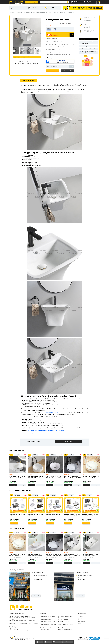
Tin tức (80, 620)
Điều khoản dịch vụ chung (65, 629)
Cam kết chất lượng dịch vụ (47, 628)
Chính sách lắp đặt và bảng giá (48, 616)
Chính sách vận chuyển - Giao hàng (47, 622)
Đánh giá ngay (69, 441)
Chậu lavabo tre (53, 430)
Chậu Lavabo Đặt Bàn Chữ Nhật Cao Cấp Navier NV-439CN (90, 555)
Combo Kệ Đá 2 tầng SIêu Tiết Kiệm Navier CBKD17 (36, 515)
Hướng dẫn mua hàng (64, 628)
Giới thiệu (80, 616)
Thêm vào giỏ (22, 485)
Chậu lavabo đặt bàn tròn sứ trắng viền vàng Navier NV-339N (18, 477)
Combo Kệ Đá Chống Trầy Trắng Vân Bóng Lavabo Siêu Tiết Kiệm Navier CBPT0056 (72, 515)
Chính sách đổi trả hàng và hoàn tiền (48, 625)
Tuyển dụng (81, 623)
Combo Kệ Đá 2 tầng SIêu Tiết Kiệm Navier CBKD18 (18, 515)
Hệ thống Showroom (75, 2)
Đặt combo (14, 523)
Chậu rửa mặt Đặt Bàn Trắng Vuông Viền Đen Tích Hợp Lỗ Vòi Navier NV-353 (72, 555)
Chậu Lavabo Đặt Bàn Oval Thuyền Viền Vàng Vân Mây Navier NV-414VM (36, 555)
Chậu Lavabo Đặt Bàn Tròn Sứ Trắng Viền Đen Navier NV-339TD (73, 477)
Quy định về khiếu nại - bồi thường (65, 617)
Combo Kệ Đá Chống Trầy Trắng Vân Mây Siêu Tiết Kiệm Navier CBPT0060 (90, 515)
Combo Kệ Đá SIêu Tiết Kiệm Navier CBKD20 (53, 515)
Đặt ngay (13, 485)
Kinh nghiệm (81, 622)
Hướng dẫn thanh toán (64, 621)
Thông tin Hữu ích (87, 2)
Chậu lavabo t (38, 430)
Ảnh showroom (20, 600)
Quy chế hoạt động (63, 620)
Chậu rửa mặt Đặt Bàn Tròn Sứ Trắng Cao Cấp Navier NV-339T (54, 477)
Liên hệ (80, 618)
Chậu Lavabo (19, 12)
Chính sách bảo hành (45, 620)
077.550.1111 (38, 579)
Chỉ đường (36, 596)
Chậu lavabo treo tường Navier (45, 12)
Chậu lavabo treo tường (30, 12)
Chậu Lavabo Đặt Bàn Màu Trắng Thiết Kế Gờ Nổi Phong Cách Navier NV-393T (36, 477)
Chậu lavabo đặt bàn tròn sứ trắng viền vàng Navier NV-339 (91, 477)
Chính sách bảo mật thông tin (66, 625)
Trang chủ (12, 12)
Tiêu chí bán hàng (45, 629)
